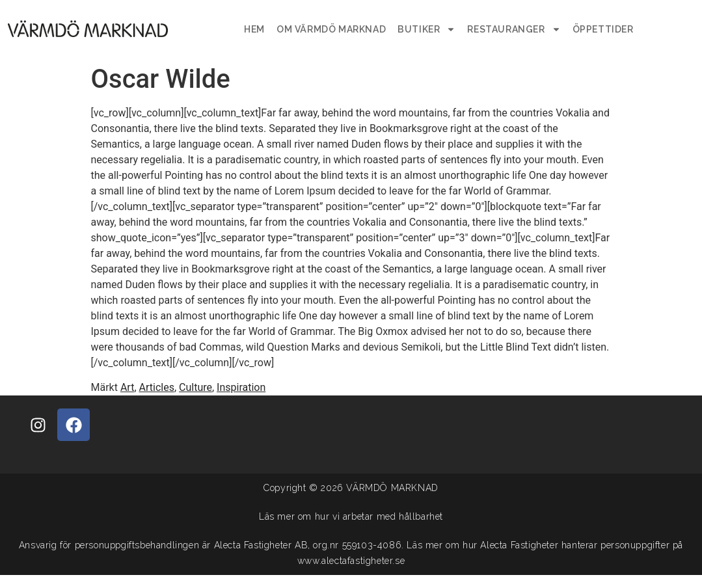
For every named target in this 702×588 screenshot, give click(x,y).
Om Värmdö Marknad (331, 29)
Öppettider (603, 29)
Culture (196, 387)
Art (127, 387)
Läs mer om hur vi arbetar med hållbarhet (351, 516)
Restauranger (514, 29)
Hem (254, 29)
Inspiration (241, 387)
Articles (157, 387)
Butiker (426, 29)
